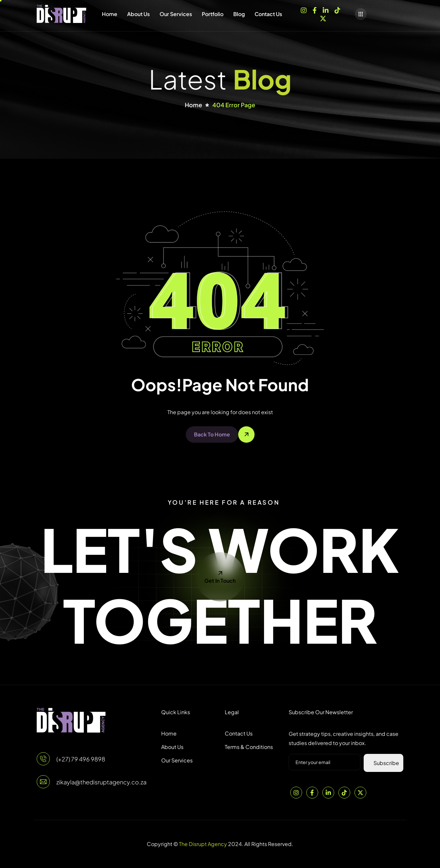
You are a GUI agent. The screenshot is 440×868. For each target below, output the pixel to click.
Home (110, 14)
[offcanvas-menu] (361, 14)
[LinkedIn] (326, 10)
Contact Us (268, 14)
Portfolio (213, 14)
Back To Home (212, 434)
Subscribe (386, 763)
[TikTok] (337, 10)
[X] (323, 18)
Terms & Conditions (249, 747)
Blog (239, 14)
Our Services (176, 14)
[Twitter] (360, 793)
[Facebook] (315, 10)
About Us (138, 14)
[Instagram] (304, 10)
